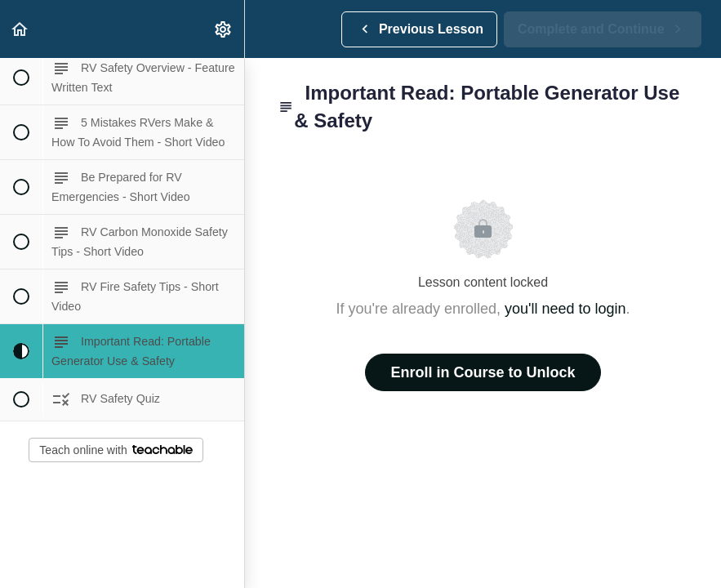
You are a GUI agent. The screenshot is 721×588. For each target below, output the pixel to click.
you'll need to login (565, 309)
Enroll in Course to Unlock (483, 372)
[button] (20, 29)
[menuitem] (224, 29)
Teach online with (116, 450)
